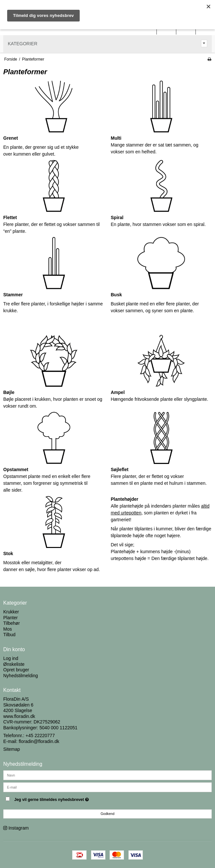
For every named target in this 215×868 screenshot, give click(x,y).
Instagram (19, 828)
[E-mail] (107, 787)
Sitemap (12, 749)
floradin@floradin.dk (39, 741)
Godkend (107, 814)
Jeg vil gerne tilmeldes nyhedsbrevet (68, 798)
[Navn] (107, 775)
